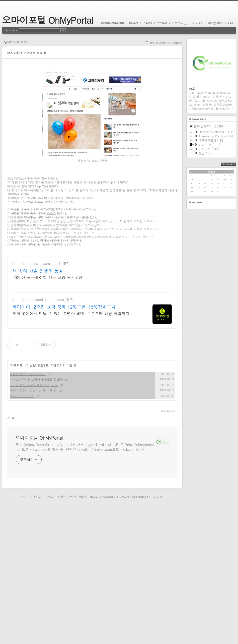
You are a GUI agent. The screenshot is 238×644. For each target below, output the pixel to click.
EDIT (231, 23)
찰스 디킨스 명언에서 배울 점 (27, 53)
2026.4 (212, 172)
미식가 (134, 23)
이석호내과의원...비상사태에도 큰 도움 (37, 512)
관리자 (72, 629)
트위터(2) (181, 23)
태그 (25, 629)
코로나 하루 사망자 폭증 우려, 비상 (34, 518)
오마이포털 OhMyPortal (48, 20)
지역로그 (50, 629)
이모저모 (17, 498)
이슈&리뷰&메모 (38, 498)
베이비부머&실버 (113, 23)
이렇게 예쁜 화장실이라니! (28, 507)
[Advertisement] (92, 91)
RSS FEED (232, 164)
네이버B (198, 23)
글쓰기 (82, 629)
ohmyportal (216, 23)
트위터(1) (163, 23)
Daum (125, 629)
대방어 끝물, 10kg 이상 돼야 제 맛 (33, 523)
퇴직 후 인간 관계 (22, 529)
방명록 (62, 629)
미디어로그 (36, 629)
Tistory (157, 629)
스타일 (148, 23)
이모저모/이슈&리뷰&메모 (166, 43)
